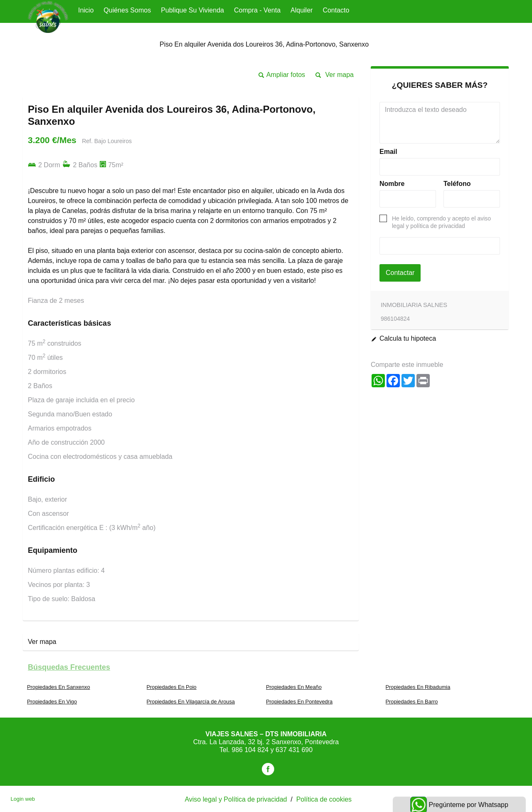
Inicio (86, 10)
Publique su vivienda (192, 10)
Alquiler (302, 10)
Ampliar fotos (286, 75)
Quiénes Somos (127, 10)
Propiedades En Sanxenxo (59, 687)
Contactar (400, 273)
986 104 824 (251, 750)
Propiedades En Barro (412, 702)
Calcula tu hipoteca (408, 338)
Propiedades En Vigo (52, 702)
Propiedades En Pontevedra (299, 702)
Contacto (336, 10)
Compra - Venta (257, 10)
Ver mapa (340, 75)
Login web (23, 799)
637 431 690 (294, 750)
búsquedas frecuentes (69, 667)
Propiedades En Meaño (294, 687)
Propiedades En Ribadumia (418, 687)
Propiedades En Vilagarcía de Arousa (191, 702)
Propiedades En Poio (172, 687)
